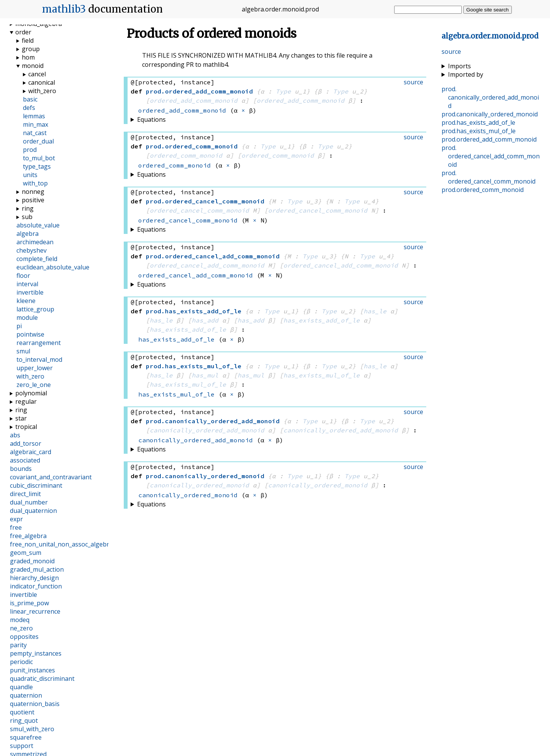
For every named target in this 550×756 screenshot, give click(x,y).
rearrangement (39, 343)
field (28, 40)
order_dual (38, 141)
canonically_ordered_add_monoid (207, 430)
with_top (35, 183)
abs (15, 435)
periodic (21, 662)
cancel (37, 74)
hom (28, 57)
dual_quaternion (33, 511)
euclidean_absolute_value (53, 267)
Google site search (488, 10)
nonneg (33, 192)
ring (28, 208)
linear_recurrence (35, 611)
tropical (26, 427)
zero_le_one (34, 385)
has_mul (205, 375)
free (16, 527)
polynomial (31, 393)
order (23, 32)
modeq (20, 620)
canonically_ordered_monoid (199, 485)
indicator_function (36, 586)
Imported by (466, 74)
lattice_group (35, 309)
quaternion (26, 695)
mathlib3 (64, 9)
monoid (33, 66)
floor (23, 276)
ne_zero (21, 628)
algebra (27, 234)
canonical (42, 82)
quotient (22, 712)
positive (33, 200)
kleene (26, 301)
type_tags (37, 166)
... (490, 36)
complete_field (37, 259)
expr (16, 519)
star (21, 418)
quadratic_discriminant (42, 679)
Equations (151, 119)
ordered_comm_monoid (186, 155)
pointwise (30, 334)
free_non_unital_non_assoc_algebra (61, 544)
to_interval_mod (39, 359)
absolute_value (38, 225)
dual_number (29, 502)
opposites (24, 637)
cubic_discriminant (36, 485)
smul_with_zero (32, 729)
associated (25, 460)
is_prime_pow (29, 603)
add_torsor (26, 443)
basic (30, 99)
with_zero (42, 91)
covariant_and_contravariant (51, 477)
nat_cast (35, 133)
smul (23, 351)
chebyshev (32, 250)
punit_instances (32, 670)
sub (27, 217)
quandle (21, 687)
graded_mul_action (37, 569)
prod (30, 150)
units (30, 175)
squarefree (26, 737)
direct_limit (25, 494)
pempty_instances (36, 653)
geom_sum (26, 553)
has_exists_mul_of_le (322, 375)
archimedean (35, 242)
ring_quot (24, 721)
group (31, 49)
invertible (30, 292)
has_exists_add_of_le (322, 320)
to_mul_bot (39, 158)
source (451, 52)
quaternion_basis (35, 704)
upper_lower (35, 368)
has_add (205, 320)
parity (18, 645)
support (22, 746)
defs (29, 108)
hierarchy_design (34, 578)
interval (27, 284)
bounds (21, 469)
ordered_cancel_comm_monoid (199, 210)
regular (26, 401)
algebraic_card (31, 452)
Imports (459, 66)
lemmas (34, 116)
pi (19, 326)
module (27, 318)
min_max (36, 124)
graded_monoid (32, 561)
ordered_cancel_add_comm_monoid (207, 265)
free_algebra (28, 536)
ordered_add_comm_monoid (194, 100)
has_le (375, 311)
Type (283, 91)
